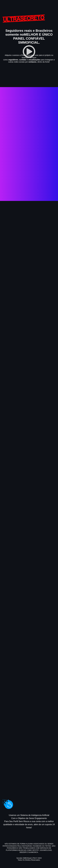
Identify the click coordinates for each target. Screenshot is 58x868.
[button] (29, 52)
